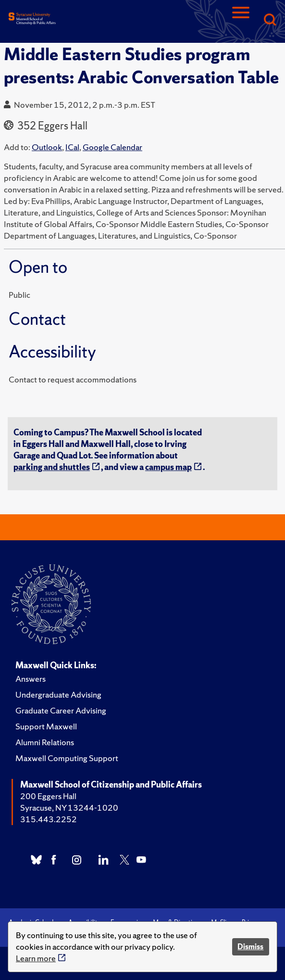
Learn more (36, 958)
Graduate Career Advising (61, 710)
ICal (72, 147)
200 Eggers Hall (48, 796)
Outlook (47, 147)
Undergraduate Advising (58, 694)
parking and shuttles (52, 467)
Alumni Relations (45, 742)
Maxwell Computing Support (67, 758)
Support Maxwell (46, 726)
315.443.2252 (49, 819)
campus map (168, 467)
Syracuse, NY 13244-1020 (69, 808)
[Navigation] (241, 20)
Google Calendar (112, 147)
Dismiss (250, 947)
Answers (31, 679)
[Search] (270, 20)
